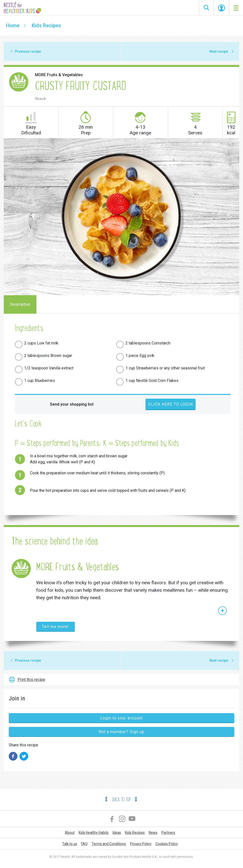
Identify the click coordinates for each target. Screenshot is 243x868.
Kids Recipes (46, 25)
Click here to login (171, 404)
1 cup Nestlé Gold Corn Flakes (152, 381)
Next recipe (219, 51)
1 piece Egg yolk (140, 356)
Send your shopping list (72, 404)
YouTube (132, 819)
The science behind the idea (54, 541)
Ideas (117, 833)
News (153, 833)
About (70, 833)
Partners (168, 833)
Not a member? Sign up (121, 732)
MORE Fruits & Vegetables (59, 75)
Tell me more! (56, 627)
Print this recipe (31, 680)
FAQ (84, 844)
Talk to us (70, 844)
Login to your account (121, 718)
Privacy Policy (141, 844)
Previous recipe (28, 51)
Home (13, 25)
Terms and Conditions (109, 844)
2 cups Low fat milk (41, 343)
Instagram (122, 819)
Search (206, 8)
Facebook (112, 819)
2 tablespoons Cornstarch (148, 343)
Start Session (221, 8)
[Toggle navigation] (236, 8)
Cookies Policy (167, 844)
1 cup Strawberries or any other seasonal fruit (165, 368)
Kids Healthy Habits (94, 833)
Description (20, 304)
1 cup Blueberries (40, 381)
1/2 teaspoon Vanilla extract (49, 368)
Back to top (121, 800)
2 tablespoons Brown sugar (48, 356)
